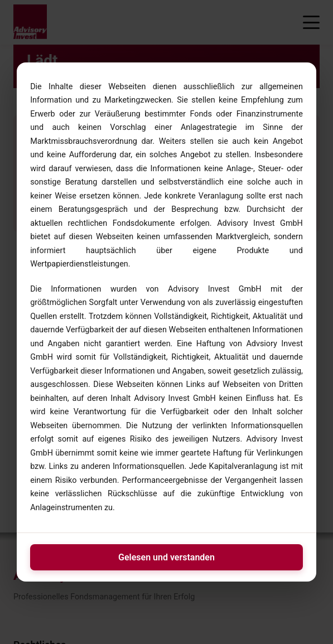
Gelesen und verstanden (166, 557)
